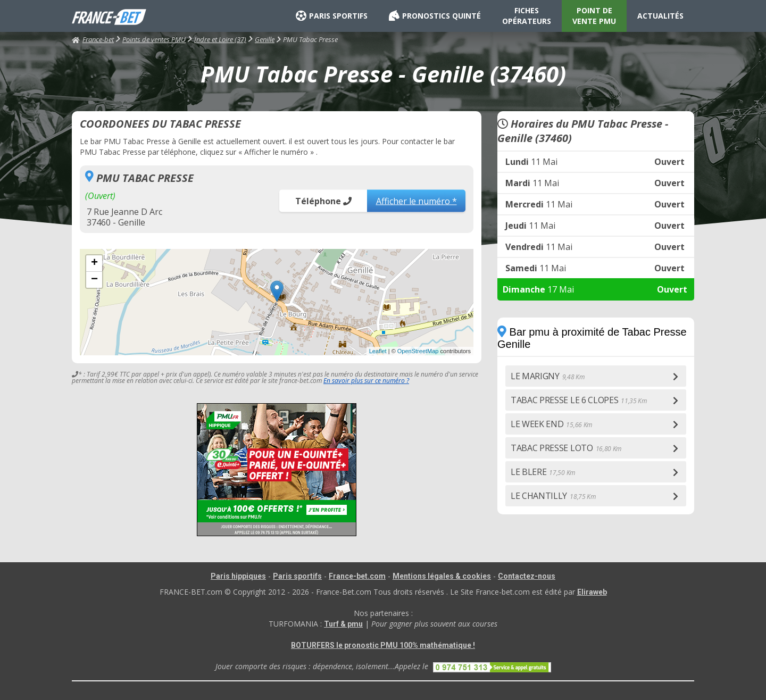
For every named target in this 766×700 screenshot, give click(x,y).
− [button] (94, 280)
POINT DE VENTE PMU (594, 16)
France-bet (93, 39)
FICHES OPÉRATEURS (527, 16)
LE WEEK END (551, 424)
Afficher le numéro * (417, 201)
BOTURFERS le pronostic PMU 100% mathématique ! (383, 645)
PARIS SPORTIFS (332, 16)
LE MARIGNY (548, 376)
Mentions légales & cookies (442, 576)
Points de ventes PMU (154, 39)
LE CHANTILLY (553, 496)
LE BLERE (543, 472)
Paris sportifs (297, 576)
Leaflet (378, 351)
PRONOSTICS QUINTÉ (435, 16)
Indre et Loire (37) (220, 39)
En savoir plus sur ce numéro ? (366, 381)
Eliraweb (592, 592)
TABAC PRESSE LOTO (566, 448)
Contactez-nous (527, 576)
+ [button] (94, 263)
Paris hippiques (238, 576)
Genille (265, 39)
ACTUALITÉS (660, 16)
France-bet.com (357, 576)
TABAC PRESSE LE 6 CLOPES (579, 400)
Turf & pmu (343, 624)
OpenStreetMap (418, 351)
